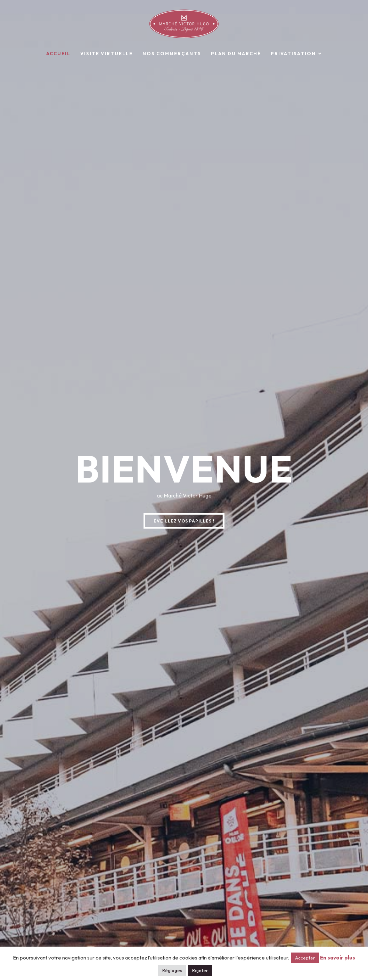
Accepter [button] (305, 958)
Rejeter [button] (200, 970)
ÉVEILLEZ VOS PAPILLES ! (184, 521)
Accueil (58, 54)
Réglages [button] (172, 970)
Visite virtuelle (107, 54)
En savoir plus (338, 958)
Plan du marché (236, 54)
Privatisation (293, 54)
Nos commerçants (172, 54)
